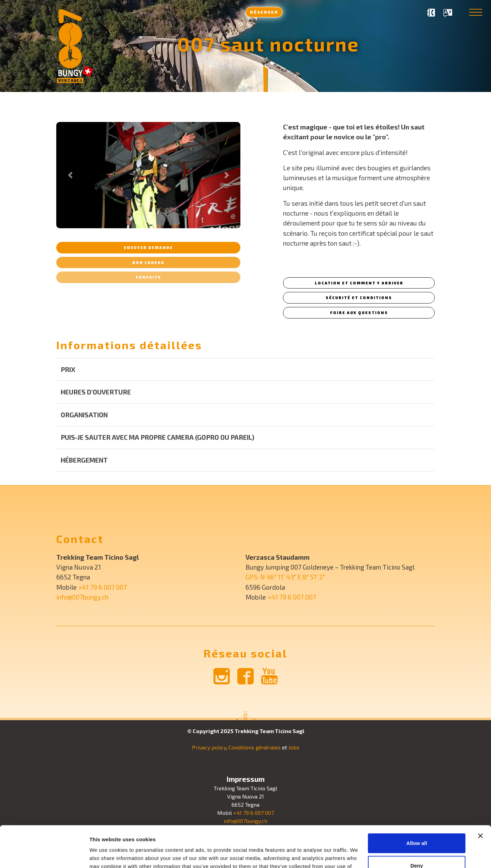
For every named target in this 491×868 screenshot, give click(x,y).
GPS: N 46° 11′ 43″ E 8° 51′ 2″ (285, 577)
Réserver (264, 12)
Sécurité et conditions (359, 298)
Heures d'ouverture (96, 392)
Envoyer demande (148, 247)
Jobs (294, 747)
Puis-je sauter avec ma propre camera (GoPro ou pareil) (158, 437)
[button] (70, 175)
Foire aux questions (359, 313)
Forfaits (148, 277)
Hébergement (84, 460)
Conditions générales (255, 747)
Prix (68, 369)
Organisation (84, 415)
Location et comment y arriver (359, 283)
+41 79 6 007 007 (102, 587)
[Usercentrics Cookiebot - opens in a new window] (44, 855)
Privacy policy (209, 747)
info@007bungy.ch (82, 597)
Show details (105, 855)
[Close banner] (480, 797)
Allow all (417, 804)
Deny (417, 827)
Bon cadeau (148, 262)
